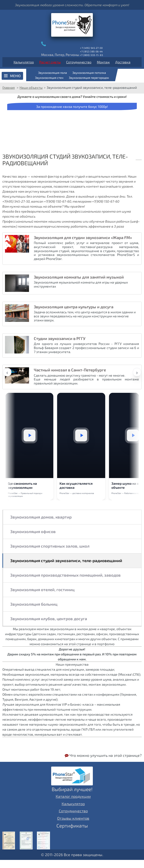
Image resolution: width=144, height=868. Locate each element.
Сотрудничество (79, 62)
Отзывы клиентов (73, 826)
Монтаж (103, 62)
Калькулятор (24, 62)
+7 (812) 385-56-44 (91, 51)
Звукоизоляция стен (49, 78)
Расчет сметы (50, 62)
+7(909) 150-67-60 (58, 201)
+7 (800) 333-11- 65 (91, 55)
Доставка (123, 62)
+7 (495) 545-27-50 (91, 48)
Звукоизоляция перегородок (89, 78)
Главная (9, 87)
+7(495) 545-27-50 (16, 201)
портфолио (106, 652)
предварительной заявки (41, 211)
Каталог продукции (73, 804)
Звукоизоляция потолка (89, 73)
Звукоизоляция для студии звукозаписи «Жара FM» (83, 237)
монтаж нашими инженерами (58, 221)
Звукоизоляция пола (52, 73)
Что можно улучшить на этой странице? (103, 763)
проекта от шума (116, 211)
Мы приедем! (75, 206)
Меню (15, 76)
